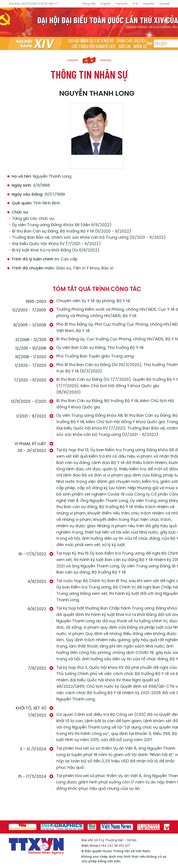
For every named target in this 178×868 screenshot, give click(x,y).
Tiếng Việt (89, 4)
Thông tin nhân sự (89, 74)
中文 (136, 4)
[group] (23, 827)
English (106, 4)
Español (149, 4)
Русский (164, 4)
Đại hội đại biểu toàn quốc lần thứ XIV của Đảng (89, 22)
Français (122, 4)
